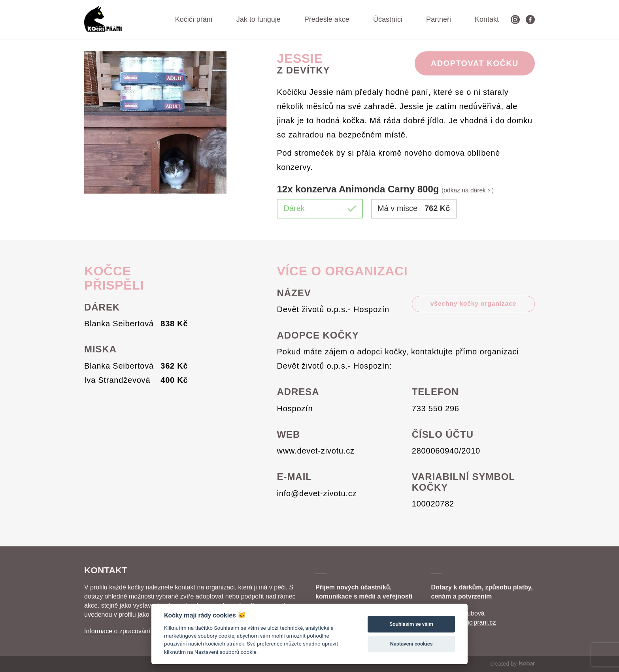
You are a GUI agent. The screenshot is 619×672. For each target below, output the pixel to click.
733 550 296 (436, 408)
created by (513, 664)
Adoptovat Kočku (475, 63)
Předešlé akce (327, 19)
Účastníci (388, 19)
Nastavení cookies (411, 644)
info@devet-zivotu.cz (317, 493)
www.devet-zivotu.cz (316, 451)
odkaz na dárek (468, 190)
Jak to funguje (259, 19)
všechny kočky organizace (473, 304)
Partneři (439, 19)
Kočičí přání (194, 19)
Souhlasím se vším (411, 624)
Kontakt (487, 19)
